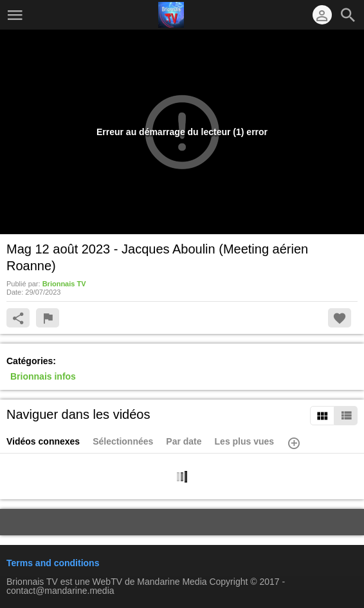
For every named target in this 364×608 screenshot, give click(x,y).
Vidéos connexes (43, 441)
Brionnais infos (43, 376)
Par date (184, 441)
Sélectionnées (123, 441)
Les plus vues (245, 441)
